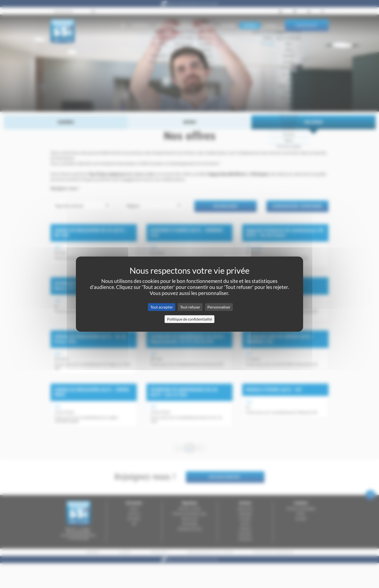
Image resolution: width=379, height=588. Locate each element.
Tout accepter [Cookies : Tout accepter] (162, 307)
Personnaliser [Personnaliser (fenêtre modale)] (219, 307)
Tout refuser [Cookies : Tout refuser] (190, 307)
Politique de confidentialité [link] (189, 319)
